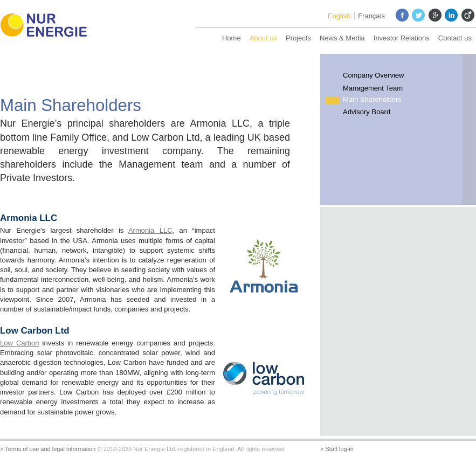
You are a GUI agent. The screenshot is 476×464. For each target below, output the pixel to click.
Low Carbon (20, 343)
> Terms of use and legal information (48, 449)
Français (371, 16)
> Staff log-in (337, 449)
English (339, 16)
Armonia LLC (150, 230)
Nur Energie (49, 27)
